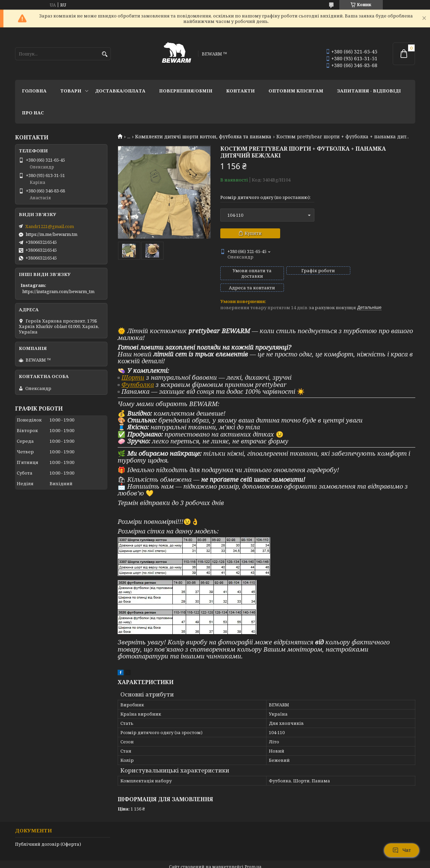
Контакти (240, 91)
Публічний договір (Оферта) (48, 832)
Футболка (138, 373)
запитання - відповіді (369, 91)
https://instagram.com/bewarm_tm (58, 291)
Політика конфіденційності (261, 861)
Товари (71, 91)
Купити (253, 233)
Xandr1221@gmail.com (50, 226)
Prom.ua (253, 855)
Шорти (133, 366)
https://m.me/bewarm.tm (51, 234)
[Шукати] (105, 54)
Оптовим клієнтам (296, 91)
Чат (402, 850)
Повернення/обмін (186, 91)
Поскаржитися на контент (195, 861)
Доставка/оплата (120, 91)
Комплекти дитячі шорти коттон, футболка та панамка (203, 137)
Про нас (33, 113)
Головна (34, 91)
